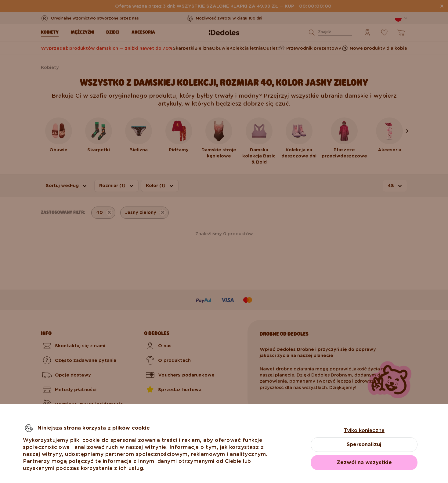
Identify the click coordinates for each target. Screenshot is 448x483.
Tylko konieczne (364, 430)
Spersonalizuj (364, 444)
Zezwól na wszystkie (364, 462)
